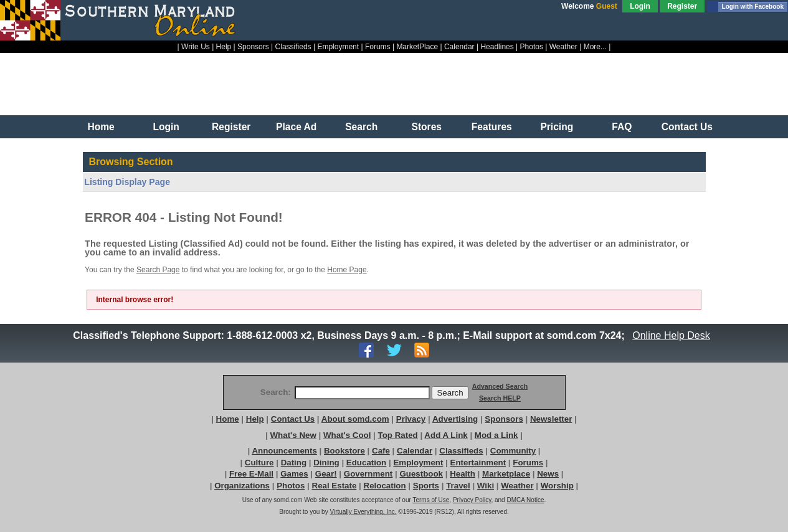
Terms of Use (431, 500)
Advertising (455, 419)
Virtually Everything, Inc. (363, 512)
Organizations (242, 486)
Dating (294, 463)
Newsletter (551, 419)
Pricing (557, 127)
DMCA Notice (525, 500)
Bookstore (344, 451)
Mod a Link (496, 435)
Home (101, 127)
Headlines (497, 47)
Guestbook (421, 474)
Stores (426, 127)
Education (366, 463)
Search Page (158, 270)
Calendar (459, 47)
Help (224, 47)
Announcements (284, 451)
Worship (557, 486)
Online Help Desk (672, 335)
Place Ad (296, 127)
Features (492, 127)
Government (368, 474)
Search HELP (500, 398)
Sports (426, 486)
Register (682, 6)
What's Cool (347, 435)
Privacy (411, 419)
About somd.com (355, 419)
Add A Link (446, 435)
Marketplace (506, 474)
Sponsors (253, 47)
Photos (532, 47)
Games (294, 474)
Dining (326, 463)
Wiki (486, 486)
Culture (259, 463)
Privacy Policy (472, 500)
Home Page (347, 270)
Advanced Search (500, 386)
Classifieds (293, 47)
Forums (378, 47)
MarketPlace (417, 47)
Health (463, 474)
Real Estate (335, 486)
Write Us (196, 47)
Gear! (326, 474)
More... (595, 47)
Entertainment (478, 463)
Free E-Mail (251, 474)
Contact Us (687, 127)
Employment (338, 47)
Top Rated (398, 435)
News (548, 474)
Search (361, 127)
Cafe (381, 451)
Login (640, 6)
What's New (293, 435)
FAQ (622, 127)
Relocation (385, 486)
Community (513, 451)
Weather (563, 47)
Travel (458, 486)
